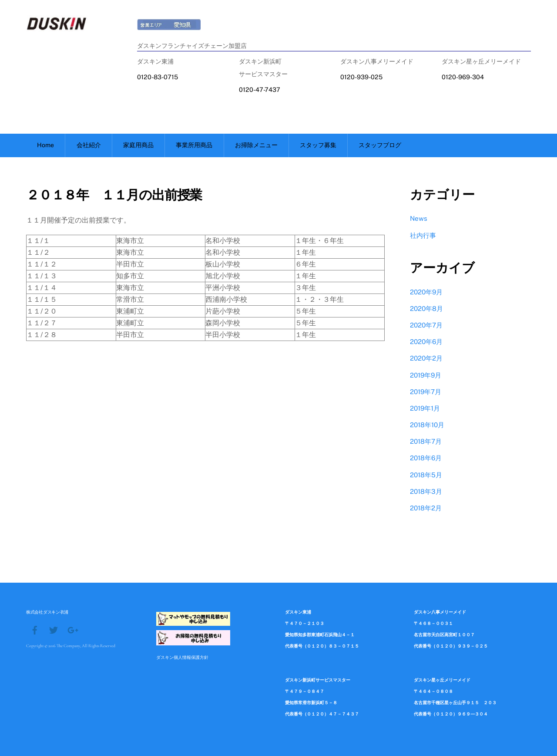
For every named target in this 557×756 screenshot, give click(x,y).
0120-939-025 (361, 77)
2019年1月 (425, 408)
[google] (72, 629)
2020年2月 (426, 358)
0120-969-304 (463, 77)
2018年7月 (426, 441)
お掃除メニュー (256, 145)
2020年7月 (426, 325)
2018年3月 (426, 491)
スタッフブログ (380, 145)
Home (45, 145)
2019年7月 (426, 392)
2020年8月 (426, 309)
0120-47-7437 (260, 89)
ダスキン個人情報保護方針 (182, 657)
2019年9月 (426, 375)
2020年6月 (426, 342)
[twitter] (54, 629)
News (419, 218)
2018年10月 (427, 425)
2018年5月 (426, 475)
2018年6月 (426, 458)
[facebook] (35, 629)
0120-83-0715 (158, 77)
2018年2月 (426, 508)
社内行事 (423, 235)
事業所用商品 (194, 145)
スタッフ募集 (318, 145)
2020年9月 (426, 292)
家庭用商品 (138, 145)
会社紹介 (89, 145)
